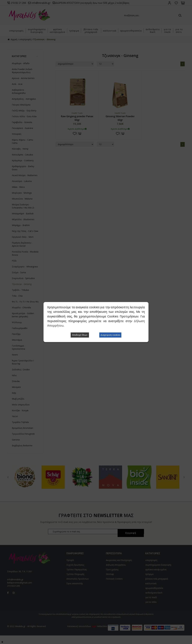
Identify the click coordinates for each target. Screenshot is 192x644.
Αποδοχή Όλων (80, 335)
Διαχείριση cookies (110, 335)
